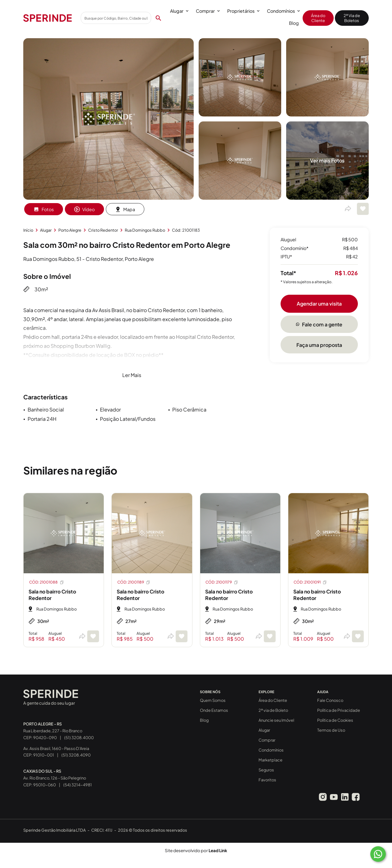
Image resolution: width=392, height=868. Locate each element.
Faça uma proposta (319, 345)
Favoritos (267, 780)
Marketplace (270, 760)
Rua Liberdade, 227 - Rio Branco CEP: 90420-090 (53, 731)
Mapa (125, 209)
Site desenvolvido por (196, 850)
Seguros (266, 770)
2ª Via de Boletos (352, 18)
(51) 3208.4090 (76, 755)
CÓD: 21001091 (310, 582)
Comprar (208, 11)
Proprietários (243, 11)
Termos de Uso (331, 730)
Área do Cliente (318, 18)
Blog (294, 23)
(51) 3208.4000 (79, 738)
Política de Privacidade (339, 710)
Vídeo (84, 209)
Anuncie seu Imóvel (276, 720)
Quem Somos (213, 700)
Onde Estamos (214, 710)
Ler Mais (132, 375)
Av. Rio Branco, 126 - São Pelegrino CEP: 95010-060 (55, 778)
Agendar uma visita (319, 304)
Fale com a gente (319, 324)
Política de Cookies (335, 720)
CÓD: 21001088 (47, 582)
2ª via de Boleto (273, 710)
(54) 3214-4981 (78, 785)
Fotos (44, 209)
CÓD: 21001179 (222, 582)
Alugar (179, 11)
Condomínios (283, 11)
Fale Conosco (330, 700)
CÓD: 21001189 (134, 582)
